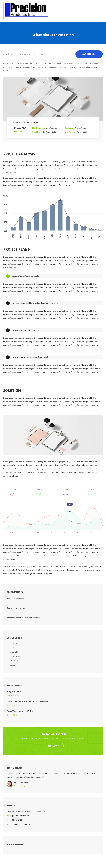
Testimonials (14, 652)
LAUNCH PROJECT (89, 54)
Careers (12, 665)
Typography (14, 661)
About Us (13, 643)
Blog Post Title (14, 691)
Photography (25, 54)
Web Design (38, 54)
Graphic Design (11, 54)
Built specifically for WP (16, 599)
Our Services (14, 648)
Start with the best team (16, 608)
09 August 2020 (13, 695)
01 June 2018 (12, 705)
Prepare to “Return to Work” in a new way (23, 618)
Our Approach (15, 656)
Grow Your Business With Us (21, 711)
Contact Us (53, 746)
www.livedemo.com (50, 128)
